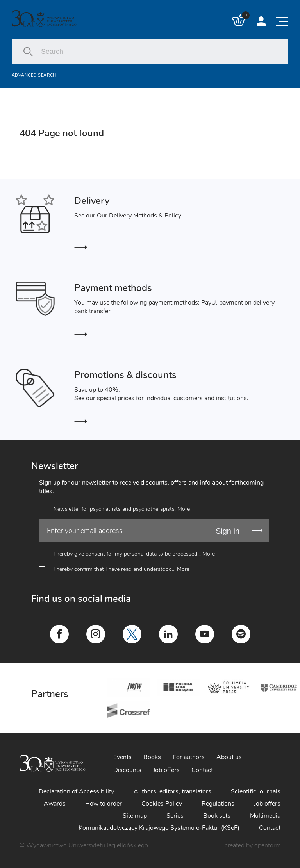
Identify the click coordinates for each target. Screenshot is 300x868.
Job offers (166, 770)
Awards (55, 804)
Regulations (218, 804)
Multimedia (265, 816)
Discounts (127, 770)
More (184, 509)
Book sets (217, 816)
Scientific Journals (256, 791)
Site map (135, 816)
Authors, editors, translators (172, 791)
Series (175, 816)
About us (229, 757)
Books (152, 757)
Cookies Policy (162, 804)
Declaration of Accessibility (76, 791)
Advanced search (34, 75)
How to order (104, 804)
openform (267, 845)
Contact (202, 770)
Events (122, 757)
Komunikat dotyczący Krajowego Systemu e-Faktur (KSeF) (159, 828)
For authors (189, 757)
